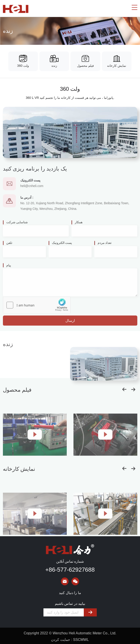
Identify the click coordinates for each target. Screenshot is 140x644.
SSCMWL (81, 640)
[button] (124, 471)
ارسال (70, 324)
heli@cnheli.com (32, 190)
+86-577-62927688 (70, 570)
